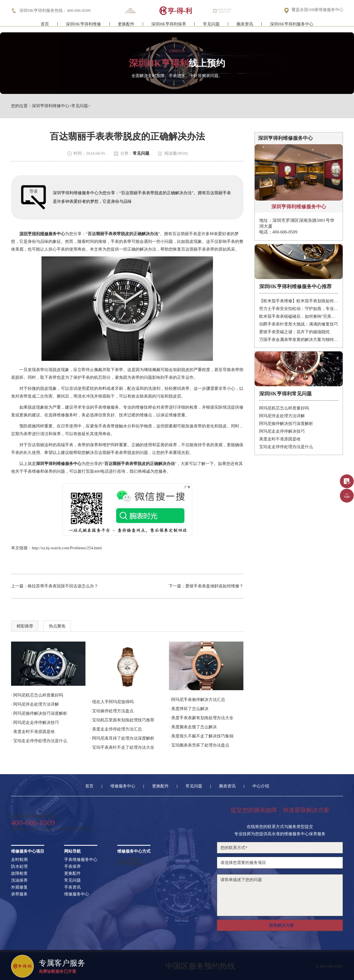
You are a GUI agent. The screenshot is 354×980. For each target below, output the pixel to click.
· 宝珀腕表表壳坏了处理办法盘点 (199, 745)
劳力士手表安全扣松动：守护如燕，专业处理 (299, 309)
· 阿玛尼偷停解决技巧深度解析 (39, 713)
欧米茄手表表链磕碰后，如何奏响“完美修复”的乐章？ (299, 316)
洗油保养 (19, 880)
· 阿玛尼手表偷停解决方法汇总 (197, 700)
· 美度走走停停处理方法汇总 (116, 729)
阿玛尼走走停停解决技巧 (282, 431)
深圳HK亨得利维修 (83, 27)
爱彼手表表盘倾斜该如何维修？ (214, 586)
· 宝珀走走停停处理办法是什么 (39, 741)
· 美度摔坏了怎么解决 (189, 709)
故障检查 (19, 873)
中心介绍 (261, 786)
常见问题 (211, 27)
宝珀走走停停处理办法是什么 (286, 447)
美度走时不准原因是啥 (280, 439)
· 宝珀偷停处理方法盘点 (112, 711)
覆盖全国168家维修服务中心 (317, 10)
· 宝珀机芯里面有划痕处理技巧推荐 (122, 720)
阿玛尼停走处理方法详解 (282, 416)
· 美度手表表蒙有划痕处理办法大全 (201, 718)
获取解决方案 (282, 925)
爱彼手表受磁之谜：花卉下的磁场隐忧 (294, 332)
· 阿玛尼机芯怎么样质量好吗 (37, 695)
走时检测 (19, 860)
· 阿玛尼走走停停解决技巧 (35, 722)
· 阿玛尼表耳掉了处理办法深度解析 (122, 738)
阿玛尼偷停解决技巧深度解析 (286, 424)
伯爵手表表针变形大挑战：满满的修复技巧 (299, 324)
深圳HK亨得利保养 (169, 27)
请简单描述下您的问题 (280, 895)
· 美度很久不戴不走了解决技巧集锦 (201, 736)
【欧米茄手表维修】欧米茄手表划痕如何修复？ (299, 301)
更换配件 (126, 27)
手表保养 (72, 867)
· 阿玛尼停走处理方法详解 (35, 704)
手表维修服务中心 (81, 860)
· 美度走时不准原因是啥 (33, 732)
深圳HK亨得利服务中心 (292, 27)
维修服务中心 (123, 786)
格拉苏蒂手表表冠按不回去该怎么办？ (63, 586)
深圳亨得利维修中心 (50, 106)
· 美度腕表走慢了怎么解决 (193, 727)
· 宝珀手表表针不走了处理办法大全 (122, 747)
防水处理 (19, 867)
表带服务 (19, 894)
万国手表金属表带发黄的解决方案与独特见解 (299, 340)
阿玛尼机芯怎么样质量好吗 (284, 408)
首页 (45, 27)
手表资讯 (72, 887)
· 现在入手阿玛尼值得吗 (112, 702)
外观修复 (19, 887)
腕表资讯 (245, 27)
